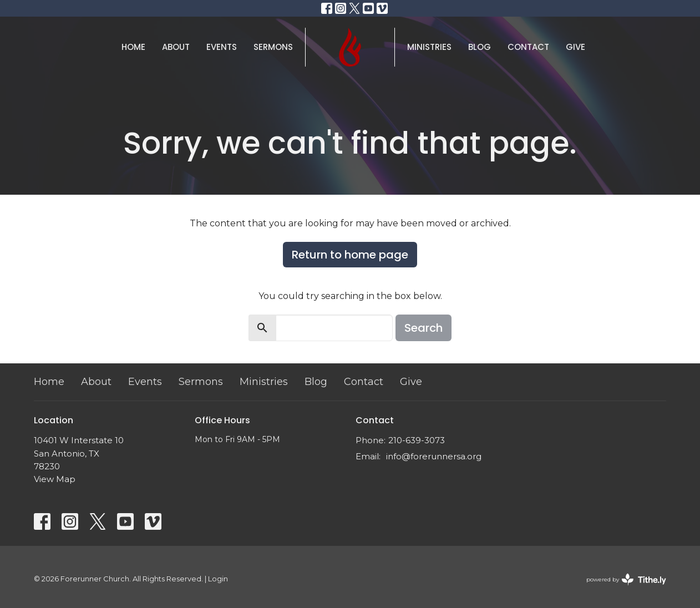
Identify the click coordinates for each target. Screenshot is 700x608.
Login (218, 579)
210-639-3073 (417, 440)
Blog (480, 47)
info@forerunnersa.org (434, 456)
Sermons (273, 47)
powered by (626, 579)
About (176, 47)
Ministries (429, 47)
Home (133, 47)
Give (575, 47)
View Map (55, 479)
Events (222, 47)
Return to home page (350, 255)
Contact (528, 47)
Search (423, 328)
